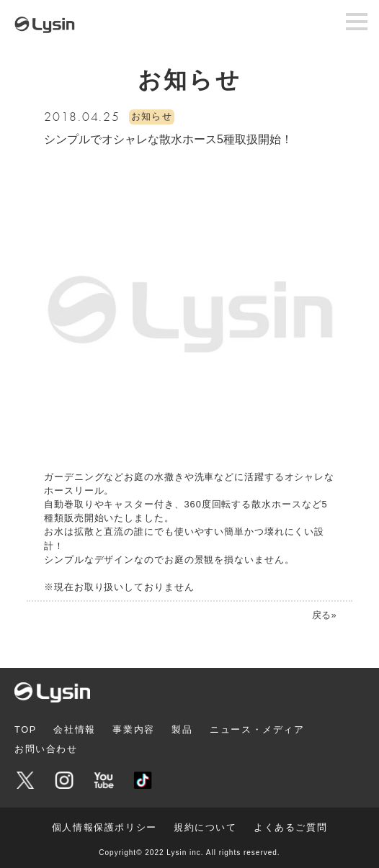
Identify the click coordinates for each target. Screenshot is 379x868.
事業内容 (133, 729)
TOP (26, 729)
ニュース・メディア (257, 729)
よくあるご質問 (290, 827)
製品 (182, 729)
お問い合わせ (46, 749)
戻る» (324, 615)
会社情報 (74, 729)
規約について (205, 827)
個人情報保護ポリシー (104, 827)
